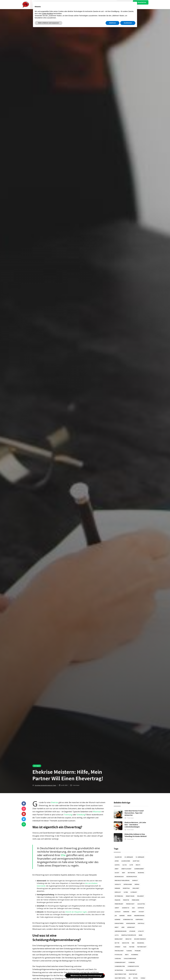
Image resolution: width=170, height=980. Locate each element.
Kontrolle (141, 923)
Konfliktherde (119, 923)
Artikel (67, 4)
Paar (125, 947)
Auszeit (117, 873)
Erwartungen (130, 896)
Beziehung (141, 873)
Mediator (128, 939)
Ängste (138, 865)
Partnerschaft (142, 947)
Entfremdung (119, 896)
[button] (57, 5)
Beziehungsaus (119, 877)
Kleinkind (118, 920)
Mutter (117, 943)
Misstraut (97, 812)
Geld (133, 908)
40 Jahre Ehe (118, 857)
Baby (124, 873)
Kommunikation (128, 920)
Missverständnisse (140, 939)
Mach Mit (106, 4)
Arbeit (117, 869)
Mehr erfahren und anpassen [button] (49, 974)
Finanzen (117, 900)
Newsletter (142, 2)
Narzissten (126, 943)
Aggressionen (126, 861)
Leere (123, 927)
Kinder (129, 916)
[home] (34, 5)
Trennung (68, 815)
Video (76, 4)
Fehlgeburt (141, 896)
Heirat (134, 912)
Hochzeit (141, 912)
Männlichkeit (119, 939)
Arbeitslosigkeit (126, 869)
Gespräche (141, 908)
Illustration (85, 4)
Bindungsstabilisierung (122, 880)
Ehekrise (54, 802)
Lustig (117, 935)
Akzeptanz (136, 861)
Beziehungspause (132, 877)
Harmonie (126, 912)
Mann (141, 935)
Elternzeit (134, 892)
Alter (131, 865)
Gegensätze (126, 908)
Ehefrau (137, 884)
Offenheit (118, 947)
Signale (143, 978)
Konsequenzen (131, 923)
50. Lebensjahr (140, 857)
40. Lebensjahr (129, 857)
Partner (132, 947)
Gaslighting (141, 904)
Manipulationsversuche (129, 935)
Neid (133, 943)
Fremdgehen (135, 900)
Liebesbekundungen (121, 931)
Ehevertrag (126, 888)
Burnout (135, 880)
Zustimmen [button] (128, 974)
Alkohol (117, 865)
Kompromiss (139, 920)
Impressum (122, 4)
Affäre (117, 861)
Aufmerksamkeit (139, 869)
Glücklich (118, 912)
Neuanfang (141, 943)
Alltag (125, 865)
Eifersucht (118, 892)
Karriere (122, 916)
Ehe (63, 855)
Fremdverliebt (119, 904)
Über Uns (113, 4)
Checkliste (118, 884)
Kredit (117, 927)
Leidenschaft (131, 927)
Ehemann (117, 888)
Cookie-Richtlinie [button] (47, 965)
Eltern (126, 892)
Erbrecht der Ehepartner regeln (76, 912)
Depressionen (128, 884)
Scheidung (81, 815)
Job (116, 916)
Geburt (117, 908)
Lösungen (37, 766)
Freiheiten (126, 900)
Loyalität (141, 931)
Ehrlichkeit (136, 888)
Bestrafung (131, 873)
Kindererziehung (139, 916)
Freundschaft (130, 904)
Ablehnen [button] (113, 974)
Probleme (138, 951)
